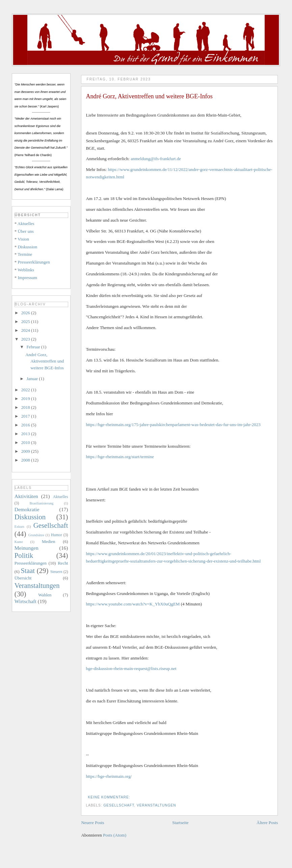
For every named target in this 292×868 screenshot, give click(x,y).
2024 (26, 330)
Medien (49, 541)
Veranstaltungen (156, 805)
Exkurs (19, 527)
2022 (26, 390)
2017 (26, 416)
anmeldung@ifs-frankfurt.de (156, 159)
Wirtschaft (25, 601)
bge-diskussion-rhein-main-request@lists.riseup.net (131, 668)
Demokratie (27, 509)
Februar (34, 347)
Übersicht (23, 578)
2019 (26, 399)
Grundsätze (36, 535)
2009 (26, 451)
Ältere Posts (267, 823)
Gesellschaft (119, 805)
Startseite (180, 823)
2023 (26, 339)
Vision (23, 239)
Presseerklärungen (34, 262)
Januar (33, 379)
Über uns (25, 231)
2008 (26, 460)
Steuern (56, 572)
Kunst (19, 542)
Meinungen (26, 548)
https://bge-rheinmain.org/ (109, 776)
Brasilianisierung (42, 503)
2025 (26, 321)
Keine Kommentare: (110, 797)
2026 (26, 313)
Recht (63, 563)
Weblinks (26, 270)
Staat (28, 571)
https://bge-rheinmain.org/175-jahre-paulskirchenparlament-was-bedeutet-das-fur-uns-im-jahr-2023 (173, 425)
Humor (57, 535)
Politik (24, 555)
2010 (26, 442)
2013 (26, 434)
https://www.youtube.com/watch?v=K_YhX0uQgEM (133, 604)
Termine (25, 254)
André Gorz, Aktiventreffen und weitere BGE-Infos (149, 96)
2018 (26, 407)
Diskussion (27, 247)
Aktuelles (26, 224)
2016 (26, 425)
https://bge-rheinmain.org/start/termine (120, 457)
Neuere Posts (92, 823)
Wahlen (45, 595)
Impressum (27, 278)
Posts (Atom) (115, 835)
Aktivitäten (26, 496)
